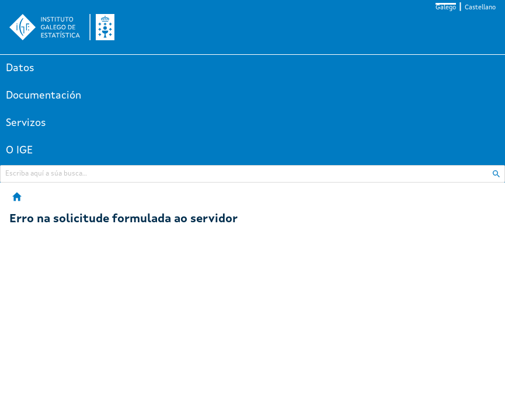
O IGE (19, 150)
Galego (446, 8)
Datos (20, 68)
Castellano (480, 8)
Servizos (26, 123)
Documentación (43, 96)
